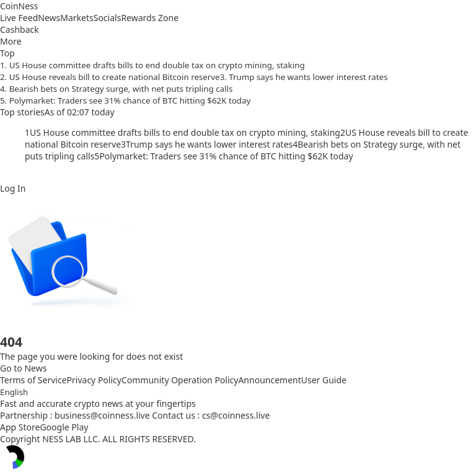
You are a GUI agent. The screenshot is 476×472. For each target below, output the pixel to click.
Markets (77, 18)
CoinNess (19, 6)
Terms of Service (33, 380)
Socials (108, 18)
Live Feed (19, 18)
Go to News (23, 368)
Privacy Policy (94, 380)
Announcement (269, 380)
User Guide (324, 380)
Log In (13, 188)
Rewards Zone (150, 18)
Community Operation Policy (180, 380)
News (49, 18)
